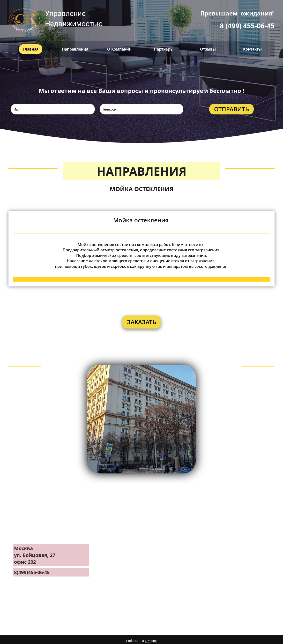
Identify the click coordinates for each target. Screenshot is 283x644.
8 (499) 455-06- (243, 26)
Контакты (252, 47)
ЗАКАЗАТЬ (141, 319)
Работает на (141, 639)
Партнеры (164, 47)
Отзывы (208, 47)
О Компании (119, 47)
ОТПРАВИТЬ (231, 107)
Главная (31, 47)
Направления (75, 47)
